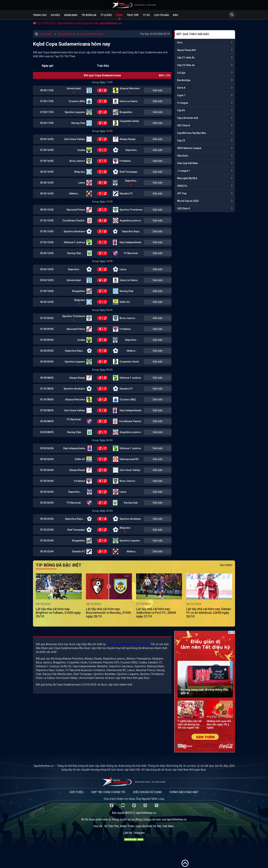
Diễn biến (158, 90)
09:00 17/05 (47, 90)
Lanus (82, 183)
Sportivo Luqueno (75, 112)
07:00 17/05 (47, 101)
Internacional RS (129, 459)
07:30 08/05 (47, 389)
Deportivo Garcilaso (131, 150)
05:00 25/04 (47, 551)
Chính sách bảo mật (184, 792)
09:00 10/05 (47, 269)
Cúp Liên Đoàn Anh (188, 118)
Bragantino (126, 112)
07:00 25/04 (47, 541)
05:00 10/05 (47, 302)
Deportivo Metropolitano (131, 181)
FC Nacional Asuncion (131, 253)
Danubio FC (126, 194)
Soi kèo (55, 15)
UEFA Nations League (189, 148)
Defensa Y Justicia (74, 242)
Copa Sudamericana (92, 34)
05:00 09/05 (47, 351)
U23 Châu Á (184, 125)
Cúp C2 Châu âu (186, 65)
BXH (176, 15)
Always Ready (128, 139)
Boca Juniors (77, 161)
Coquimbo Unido (129, 121)
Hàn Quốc (183, 156)
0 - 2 (102, 269)
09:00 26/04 (47, 448)
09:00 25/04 (47, 519)
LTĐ (168, 75)
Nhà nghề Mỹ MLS (187, 178)
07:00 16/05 (47, 150)
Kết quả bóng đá (67, 34)
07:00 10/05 (47, 291)
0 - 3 (102, 400)
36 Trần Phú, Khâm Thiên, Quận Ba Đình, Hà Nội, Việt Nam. (139, 826)
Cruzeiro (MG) (77, 101)
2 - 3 (102, 112)
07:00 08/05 (47, 410)
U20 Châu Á (184, 208)
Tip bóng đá (89, 15)
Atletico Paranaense (74, 194)
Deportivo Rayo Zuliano (131, 232)
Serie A (181, 88)
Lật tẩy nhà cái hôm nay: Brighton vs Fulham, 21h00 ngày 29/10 (58, 613)
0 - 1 (102, 551)
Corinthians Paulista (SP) (74, 221)
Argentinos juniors (130, 221)
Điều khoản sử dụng (147, 792)
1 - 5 (102, 351)
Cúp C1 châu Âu (186, 58)
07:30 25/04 (47, 530)
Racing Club (78, 123)
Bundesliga (184, 80)
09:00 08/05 (47, 378)
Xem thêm (226, 565)
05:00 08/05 (47, 421)
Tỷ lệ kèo (106, 15)
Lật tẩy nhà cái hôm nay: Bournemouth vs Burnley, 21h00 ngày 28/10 (108, 613)
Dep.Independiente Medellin (130, 243)
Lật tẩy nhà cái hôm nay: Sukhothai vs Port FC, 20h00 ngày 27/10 (156, 613)
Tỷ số (146, 15)
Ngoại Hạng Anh (186, 50)
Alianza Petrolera (130, 88)
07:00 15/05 (47, 231)
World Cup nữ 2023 (188, 201)
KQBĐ (119, 15)
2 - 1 (102, 210)
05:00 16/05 (47, 172)
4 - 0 (102, 221)
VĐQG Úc (182, 186)
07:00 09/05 (47, 329)
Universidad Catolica (74, 89)
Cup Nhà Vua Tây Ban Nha (192, 133)
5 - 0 (102, 183)
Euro (180, 42)
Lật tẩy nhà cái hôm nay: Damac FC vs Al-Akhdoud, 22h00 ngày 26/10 (209, 613)
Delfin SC (125, 302)
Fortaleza (125, 161)
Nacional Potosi (76, 210)
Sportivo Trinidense (131, 210)
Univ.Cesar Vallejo (75, 139)
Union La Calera (129, 101)
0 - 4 (102, 519)
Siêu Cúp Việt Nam (188, 163)
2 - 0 (102, 470)
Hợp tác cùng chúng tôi (108, 792)
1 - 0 (102, 101)
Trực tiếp (133, 15)
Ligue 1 (181, 95)
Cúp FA (181, 110)
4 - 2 (102, 481)
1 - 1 (102, 150)
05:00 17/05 (47, 123)
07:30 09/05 (47, 318)
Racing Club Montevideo (74, 253)
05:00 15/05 (47, 253)
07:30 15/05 (47, 221)
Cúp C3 (181, 141)
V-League (183, 103)
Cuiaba (81, 150)
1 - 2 (102, 194)
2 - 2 (102, 139)
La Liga (181, 73)
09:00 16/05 (47, 139)
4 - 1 (102, 329)
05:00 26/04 (47, 492)
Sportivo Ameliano (74, 231)
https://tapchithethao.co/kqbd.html (128, 644)
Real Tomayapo (128, 172)
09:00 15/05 (47, 210)
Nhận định (71, 15)
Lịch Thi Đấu (161, 15)
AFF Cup (182, 193)
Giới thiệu (77, 792)
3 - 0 (102, 123)
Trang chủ (40, 15)
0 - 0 (102, 90)
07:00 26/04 (47, 470)
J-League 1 (184, 171)
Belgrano (80, 172)
